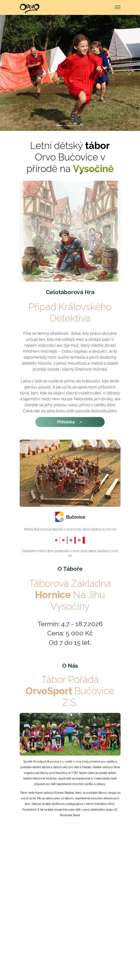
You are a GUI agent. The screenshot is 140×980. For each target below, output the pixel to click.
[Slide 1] (59, 125)
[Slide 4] (81, 125)
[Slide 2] (67, 125)
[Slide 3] (74, 125)
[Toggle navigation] (116, 7)
